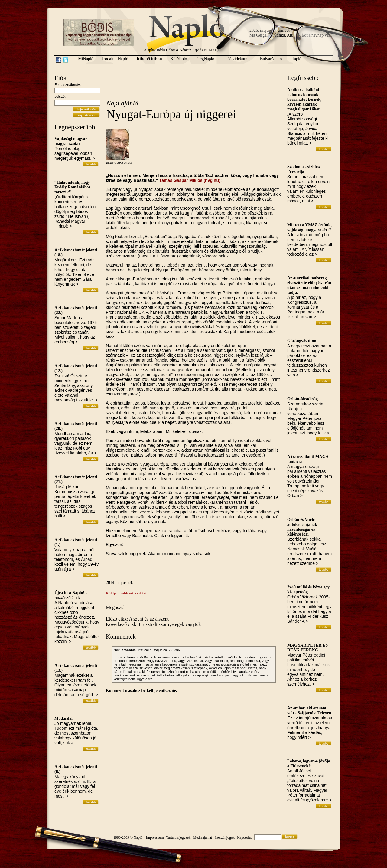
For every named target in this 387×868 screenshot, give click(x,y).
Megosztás (116, 607)
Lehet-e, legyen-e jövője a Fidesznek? (309, 763)
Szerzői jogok (225, 837)
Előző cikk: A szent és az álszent (137, 619)
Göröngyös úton (302, 341)
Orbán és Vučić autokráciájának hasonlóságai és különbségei (302, 527)
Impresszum (155, 837)
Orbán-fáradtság (302, 399)
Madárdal (63, 718)
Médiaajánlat (203, 837)
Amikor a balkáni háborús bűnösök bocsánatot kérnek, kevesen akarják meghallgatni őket (304, 99)
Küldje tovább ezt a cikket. (127, 593)
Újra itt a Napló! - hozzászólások (71, 595)
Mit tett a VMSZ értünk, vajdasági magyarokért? (309, 227)
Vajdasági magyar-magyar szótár (71, 141)
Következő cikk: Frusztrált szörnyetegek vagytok (153, 624)
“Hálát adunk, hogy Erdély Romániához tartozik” (72, 187)
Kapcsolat (244, 837)
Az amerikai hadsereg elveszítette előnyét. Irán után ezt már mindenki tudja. (309, 285)
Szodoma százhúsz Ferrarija (304, 169)
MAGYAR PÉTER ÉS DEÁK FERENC (307, 648)
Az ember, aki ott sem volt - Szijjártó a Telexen (309, 711)
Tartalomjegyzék (178, 837)
